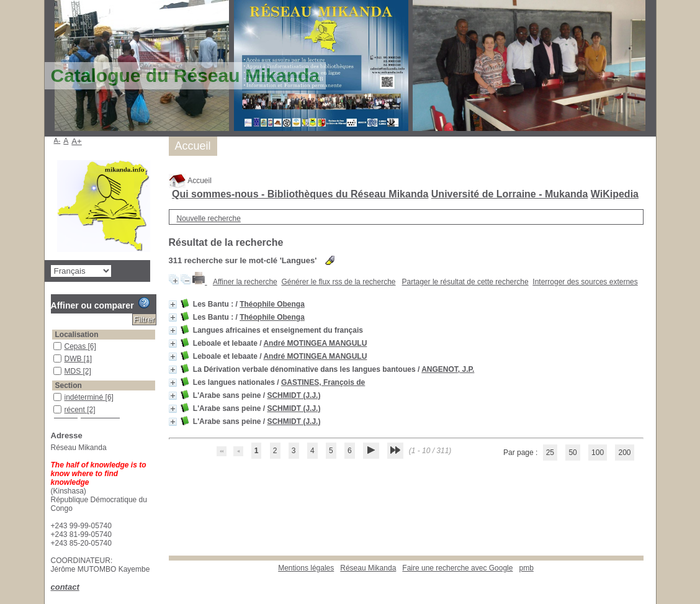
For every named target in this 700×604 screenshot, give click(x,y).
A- (57, 140)
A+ (77, 141)
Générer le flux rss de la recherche (338, 282)
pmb (526, 568)
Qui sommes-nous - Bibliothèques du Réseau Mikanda (300, 194)
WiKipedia (615, 194)
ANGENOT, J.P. (448, 369)
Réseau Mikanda (368, 568)
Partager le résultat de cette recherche (465, 282)
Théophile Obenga (272, 304)
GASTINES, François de (323, 382)
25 (550, 453)
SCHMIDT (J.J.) (294, 395)
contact (65, 587)
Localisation (77, 335)
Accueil (190, 181)
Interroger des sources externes (585, 282)
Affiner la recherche (245, 282)
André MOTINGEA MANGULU (315, 343)
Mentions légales (306, 568)
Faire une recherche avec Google (457, 568)
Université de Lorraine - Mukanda (510, 194)
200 (624, 453)
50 (572, 453)
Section (69, 385)
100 (598, 453)
